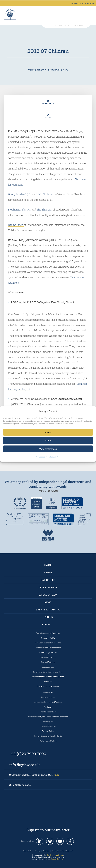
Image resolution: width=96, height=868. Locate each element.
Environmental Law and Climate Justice (48, 677)
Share (48, 116)
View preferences (48, 449)
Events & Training (48, 610)
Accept (48, 432)
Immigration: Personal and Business (48, 702)
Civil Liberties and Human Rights (48, 643)
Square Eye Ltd (57, 859)
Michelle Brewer (46, 194)
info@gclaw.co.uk (24, 765)
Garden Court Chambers (10, 15)
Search (75, 15)
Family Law (48, 681)
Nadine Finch (16, 225)
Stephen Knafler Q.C (19, 210)
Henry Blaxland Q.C (19, 194)
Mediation (48, 707)
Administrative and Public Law (48, 633)
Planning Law (48, 721)
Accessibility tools (82, 3)
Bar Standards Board (55, 855)
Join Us (48, 617)
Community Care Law (48, 652)
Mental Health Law (48, 712)
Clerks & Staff (48, 587)
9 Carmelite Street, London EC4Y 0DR (35, 775)
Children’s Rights (48, 638)
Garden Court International (48, 686)
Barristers (48, 580)
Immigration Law (48, 697)
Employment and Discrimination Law (48, 672)
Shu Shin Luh (45, 210)
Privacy (53, 457)
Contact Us (48, 103)
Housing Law (48, 692)
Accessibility (27, 851)
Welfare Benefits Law (48, 741)
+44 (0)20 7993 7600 (81, 15)
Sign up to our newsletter (48, 830)
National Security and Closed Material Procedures (48, 717)
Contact (48, 625)
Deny (48, 441)
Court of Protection (48, 657)
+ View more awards (48, 491)
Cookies (42, 457)
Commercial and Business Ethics (48, 648)
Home (48, 565)
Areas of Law (48, 595)
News (48, 602)
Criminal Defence (48, 662)
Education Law (48, 667)
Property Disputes (48, 726)
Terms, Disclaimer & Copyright (63, 851)
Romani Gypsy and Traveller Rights (48, 736)
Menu (89, 15)
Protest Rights (48, 731)
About (48, 573)
